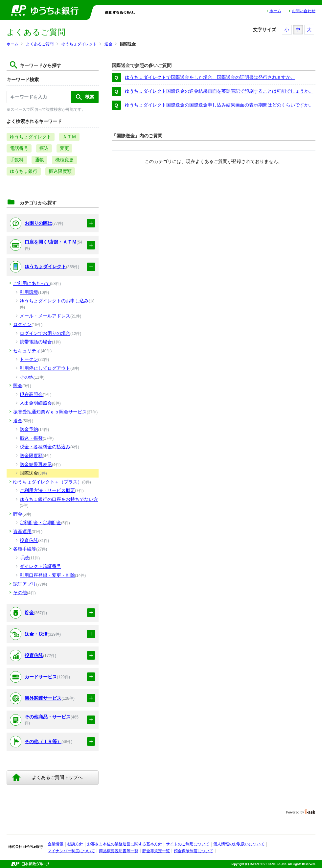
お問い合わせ (304, 11)
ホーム (275, 11)
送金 (108, 44)
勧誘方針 (75, 844)
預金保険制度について (194, 851)
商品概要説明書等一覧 (119, 851)
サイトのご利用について (188, 844)
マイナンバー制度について (71, 851)
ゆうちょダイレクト (79, 44)
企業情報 (56, 844)
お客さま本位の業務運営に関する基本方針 (125, 844)
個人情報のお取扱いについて (239, 844)
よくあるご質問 (40, 44)
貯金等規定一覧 (156, 851)
